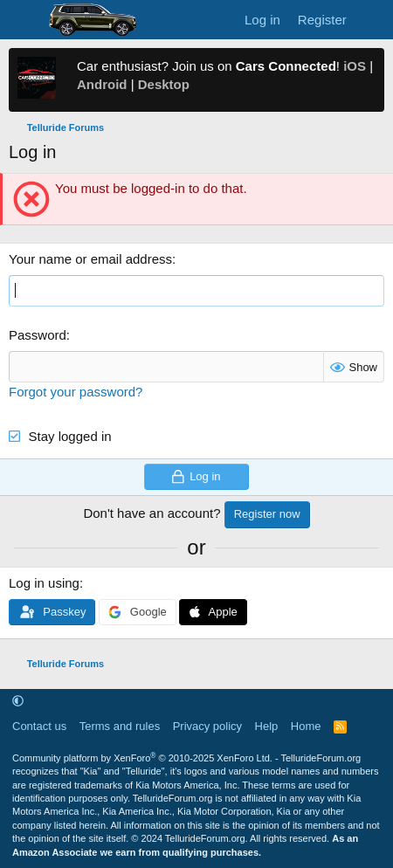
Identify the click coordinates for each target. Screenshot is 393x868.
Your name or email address (90, 259)
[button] (18, 702)
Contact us (39, 726)
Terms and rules (120, 726)
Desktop (164, 84)
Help (267, 726)
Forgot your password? (76, 392)
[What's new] (372, 20)
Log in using (44, 583)
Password (38, 335)
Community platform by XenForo (142, 758)
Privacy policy (207, 726)
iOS (355, 66)
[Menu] (24, 20)
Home (306, 726)
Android (102, 84)
